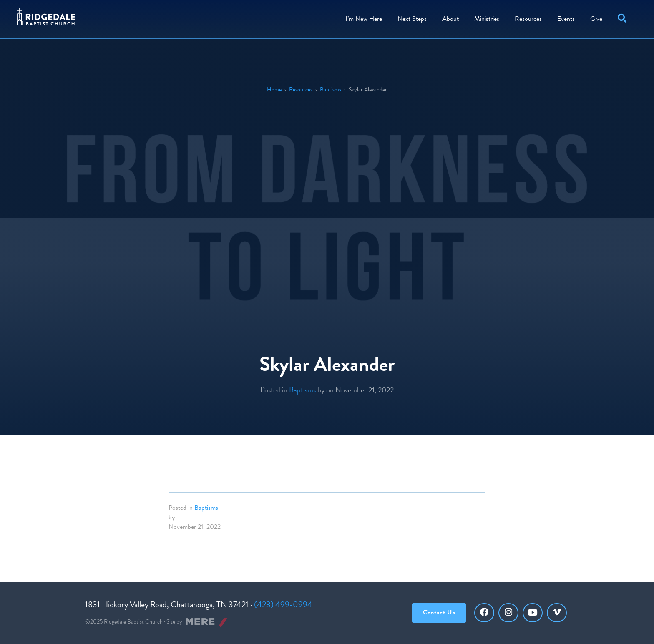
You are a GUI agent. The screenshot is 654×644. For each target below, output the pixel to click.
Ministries (487, 19)
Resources (528, 19)
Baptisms (331, 89)
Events (566, 19)
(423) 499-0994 (283, 604)
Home (274, 89)
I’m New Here (364, 19)
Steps (412, 19)
